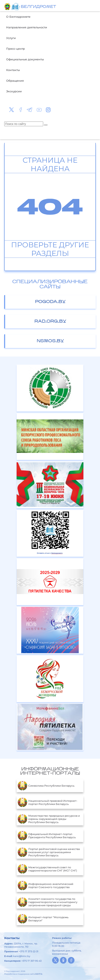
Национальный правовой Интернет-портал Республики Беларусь (48, 802)
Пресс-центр (16, 49)
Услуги (11, 38)
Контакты (13, 70)
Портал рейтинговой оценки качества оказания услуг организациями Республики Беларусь (49, 852)
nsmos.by (50, 341)
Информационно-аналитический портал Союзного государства (45, 886)
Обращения (15, 81)
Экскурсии (14, 91)
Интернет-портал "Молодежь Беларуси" (43, 919)
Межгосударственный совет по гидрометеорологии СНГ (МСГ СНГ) (47, 869)
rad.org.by (50, 322)
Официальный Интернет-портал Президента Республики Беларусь (47, 836)
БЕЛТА (39, 974)
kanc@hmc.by (22, 956)
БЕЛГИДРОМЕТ (38, 7)
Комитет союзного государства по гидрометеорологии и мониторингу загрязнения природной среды (48, 902)
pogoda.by (50, 302)
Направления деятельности (27, 27)
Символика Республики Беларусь (46, 786)
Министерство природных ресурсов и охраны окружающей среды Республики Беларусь (49, 819)
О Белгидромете (18, 17)
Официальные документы (25, 59)
